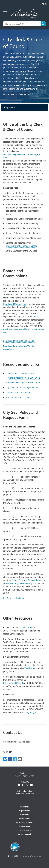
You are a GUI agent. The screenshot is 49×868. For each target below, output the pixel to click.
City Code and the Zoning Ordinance (22, 388)
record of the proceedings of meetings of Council (22, 156)
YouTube (31, 785)
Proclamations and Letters (18, 397)
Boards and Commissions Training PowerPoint (19, 348)
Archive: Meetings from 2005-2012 (24, 378)
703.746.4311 (28, 776)
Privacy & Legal (24, 834)
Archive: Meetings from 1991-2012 (24, 383)
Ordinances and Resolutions (19, 393)
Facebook (23, 785)
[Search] (43, 24)
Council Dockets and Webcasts (20, 373)
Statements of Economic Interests (21, 246)
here (36, 317)
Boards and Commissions (15, 304)
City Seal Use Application (15, 598)
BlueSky (19, 785)
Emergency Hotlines (24, 822)
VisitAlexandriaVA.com (24, 794)
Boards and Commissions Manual (19, 341)
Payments (24, 807)
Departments (24, 811)
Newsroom (24, 815)
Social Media (25, 818)
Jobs (24, 803)
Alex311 (18, 776)
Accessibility (25, 826)
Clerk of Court (27, 627)
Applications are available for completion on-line (24, 331)
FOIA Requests (25, 830)
